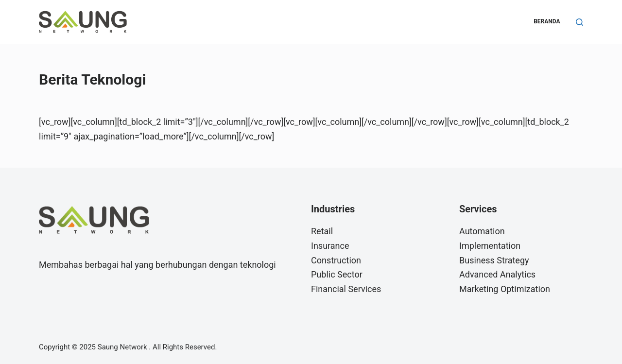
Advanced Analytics (497, 274)
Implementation (490, 246)
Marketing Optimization (505, 289)
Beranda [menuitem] (547, 21)
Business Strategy (494, 260)
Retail (322, 231)
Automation (482, 231)
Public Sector (337, 274)
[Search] (579, 22)
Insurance (330, 246)
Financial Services (346, 289)
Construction (336, 260)
